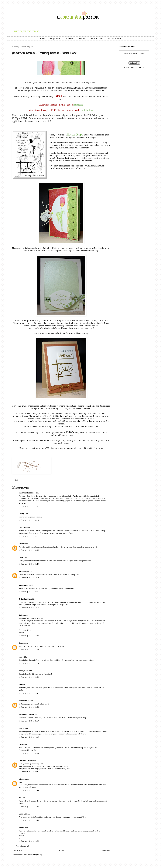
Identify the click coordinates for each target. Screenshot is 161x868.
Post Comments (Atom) (32, 855)
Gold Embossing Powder (63, 416)
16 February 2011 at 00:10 (29, 737)
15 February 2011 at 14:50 (29, 578)
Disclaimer (69, 39)
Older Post (105, 851)
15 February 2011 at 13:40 (29, 564)
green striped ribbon (48, 326)
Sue (20, 685)
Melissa (22, 544)
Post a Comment (22, 846)
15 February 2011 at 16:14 (29, 608)
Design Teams (55, 39)
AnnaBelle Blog (42, 88)
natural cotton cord (68, 158)
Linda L (22, 814)
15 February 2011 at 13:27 (29, 536)
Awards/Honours (96, 39)
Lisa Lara (22, 528)
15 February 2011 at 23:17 (29, 721)
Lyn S (21, 558)
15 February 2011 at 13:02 (29, 506)
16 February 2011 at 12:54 (29, 807)
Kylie (21, 615)
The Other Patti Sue (26, 493)
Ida (20, 798)
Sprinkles (54, 168)
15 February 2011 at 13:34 (29, 550)
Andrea (22, 828)
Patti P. (21, 728)
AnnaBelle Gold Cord (81, 421)
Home (62, 851)
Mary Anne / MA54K (26, 715)
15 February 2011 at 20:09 (29, 677)
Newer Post (17, 851)
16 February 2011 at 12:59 (29, 820)
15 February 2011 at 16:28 (29, 636)
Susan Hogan (24, 571)
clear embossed (68, 248)
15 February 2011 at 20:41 (29, 693)
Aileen (21, 779)
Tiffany (21, 514)
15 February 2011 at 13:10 (29, 520)
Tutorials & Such (114, 39)
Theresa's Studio (25, 761)
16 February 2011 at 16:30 (29, 841)
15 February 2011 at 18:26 (29, 663)
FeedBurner (139, 67)
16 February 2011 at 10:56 (29, 790)
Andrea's (76, 88)
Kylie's (70, 432)
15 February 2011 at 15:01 (29, 592)
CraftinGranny (24, 599)
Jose (20, 657)
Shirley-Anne (24, 585)
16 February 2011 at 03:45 (29, 772)
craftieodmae (24, 701)
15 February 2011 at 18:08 (29, 649)
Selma (21, 745)
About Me (81, 39)
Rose (21, 643)
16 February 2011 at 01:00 (29, 753)
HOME (43, 39)
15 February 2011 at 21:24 (29, 707)
